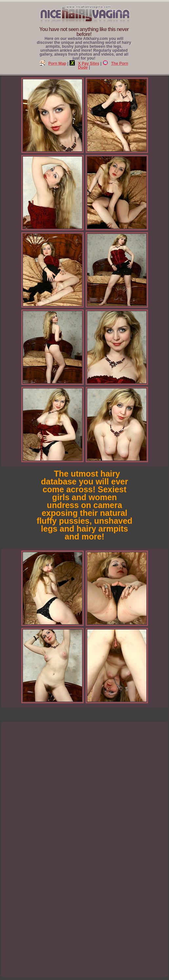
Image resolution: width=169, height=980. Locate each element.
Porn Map (53, 64)
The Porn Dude (103, 66)
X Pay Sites (84, 64)
